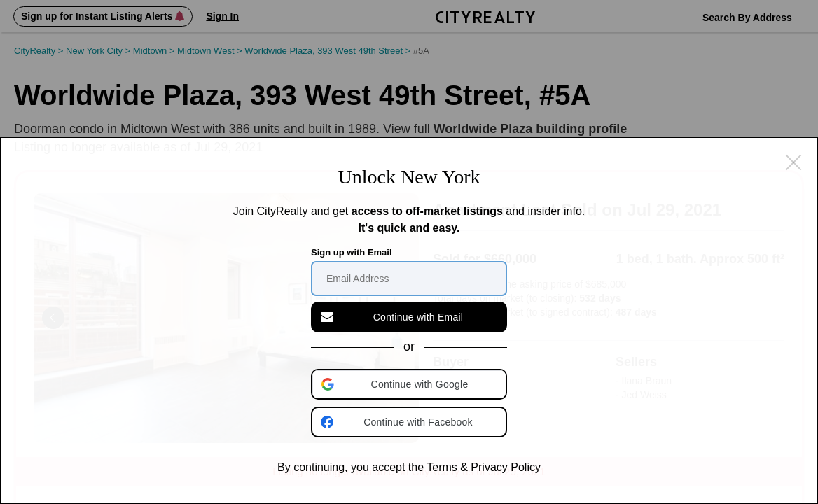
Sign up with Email (352, 252)
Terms (442, 467)
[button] (410, 384)
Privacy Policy (506, 467)
